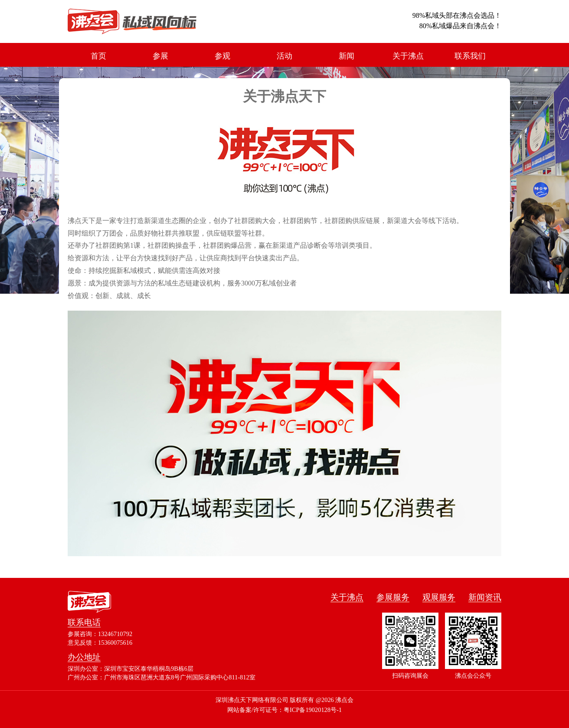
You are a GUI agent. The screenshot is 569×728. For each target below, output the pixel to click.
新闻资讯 (485, 597)
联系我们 (470, 56)
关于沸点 (408, 56)
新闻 (347, 56)
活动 (284, 56)
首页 (98, 56)
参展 (160, 56)
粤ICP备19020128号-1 (313, 710)
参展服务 (393, 597)
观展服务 (439, 597)
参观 (222, 56)
